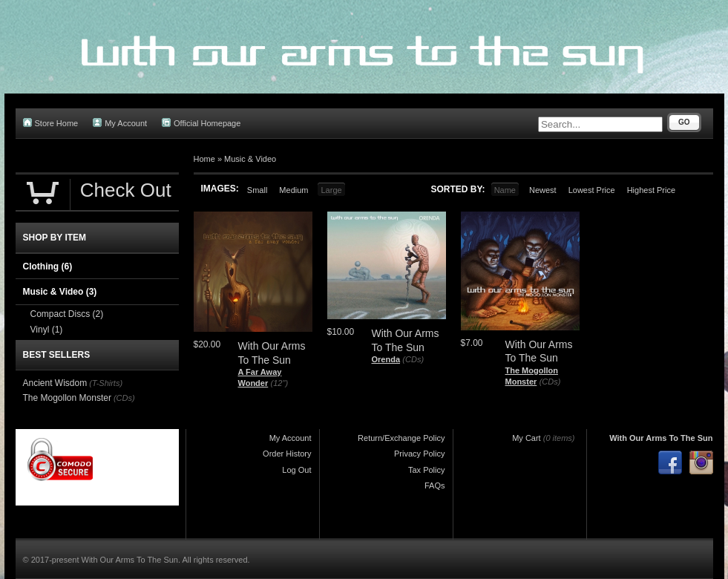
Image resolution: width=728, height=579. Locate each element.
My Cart (527, 438)
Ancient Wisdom (55, 383)
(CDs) (413, 359)
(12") (279, 383)
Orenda (386, 359)
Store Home (51, 123)
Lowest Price (592, 190)
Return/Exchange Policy (401, 438)
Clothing (48, 266)
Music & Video (250, 159)
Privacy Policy (419, 454)
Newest (543, 190)
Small (258, 190)
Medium (294, 190)
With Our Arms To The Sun (661, 438)
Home (204, 159)
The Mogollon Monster (67, 398)
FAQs (435, 485)
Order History (287, 454)
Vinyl (47, 330)
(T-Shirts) (106, 383)
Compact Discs (67, 314)
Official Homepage (201, 123)
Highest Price (651, 190)
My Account (120, 123)
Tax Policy (427, 470)
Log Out (296, 470)
